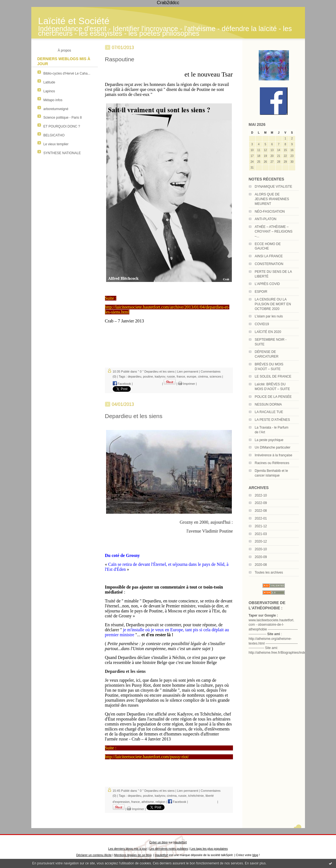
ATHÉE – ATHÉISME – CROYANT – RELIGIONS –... (274, 231)
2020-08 (261, 565)
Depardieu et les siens (134, 416)
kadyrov (160, 376)
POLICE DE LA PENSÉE (273, 397)
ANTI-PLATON (266, 219)
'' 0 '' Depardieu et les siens (156, 371)
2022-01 (261, 518)
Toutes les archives (269, 572)
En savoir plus (255, 863)
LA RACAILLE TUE (269, 412)
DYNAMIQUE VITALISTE (274, 187)
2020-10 (261, 549)
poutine (148, 376)
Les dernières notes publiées (169, 849)
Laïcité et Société (74, 21)
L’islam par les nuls (269, 316)
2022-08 (261, 511)
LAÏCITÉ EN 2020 (268, 332)
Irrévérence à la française (274, 455)
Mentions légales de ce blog (133, 855)
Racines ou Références (272, 463)
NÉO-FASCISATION (270, 212)
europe (191, 376)
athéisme (148, 802)
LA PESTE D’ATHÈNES (272, 420)
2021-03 (261, 534)
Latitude (49, 82)
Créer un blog (158, 842)
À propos (64, 50)
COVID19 (262, 324)
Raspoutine (120, 59)
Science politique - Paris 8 (63, 118)
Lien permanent (188, 371)
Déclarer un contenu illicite (94, 855)
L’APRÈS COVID (267, 284)
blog (255, 855)
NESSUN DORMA (268, 404)
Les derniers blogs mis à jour (128, 849)
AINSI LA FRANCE (269, 256)
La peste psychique (269, 440)
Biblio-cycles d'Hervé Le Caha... (67, 73)
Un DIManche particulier (273, 447)
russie (171, 376)
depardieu (134, 376)
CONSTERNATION (269, 264)
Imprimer (187, 384)
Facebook (122, 384)
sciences (215, 376)
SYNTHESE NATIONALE (62, 153)
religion (161, 802)
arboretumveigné (56, 109)
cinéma (203, 376)
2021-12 (261, 526)
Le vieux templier (56, 144)
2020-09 (261, 557)
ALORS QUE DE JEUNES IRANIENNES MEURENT (272, 199)
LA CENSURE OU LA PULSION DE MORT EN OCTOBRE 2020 (273, 304)
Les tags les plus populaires (209, 849)
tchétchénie (196, 796)
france (181, 376)
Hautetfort (180, 842)
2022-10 (261, 495)
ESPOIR (261, 292)
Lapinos (49, 91)
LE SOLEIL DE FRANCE (273, 376)
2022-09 (261, 503)
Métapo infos (53, 100)
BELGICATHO (54, 135)
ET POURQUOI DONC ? (62, 126)
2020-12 (261, 541)
